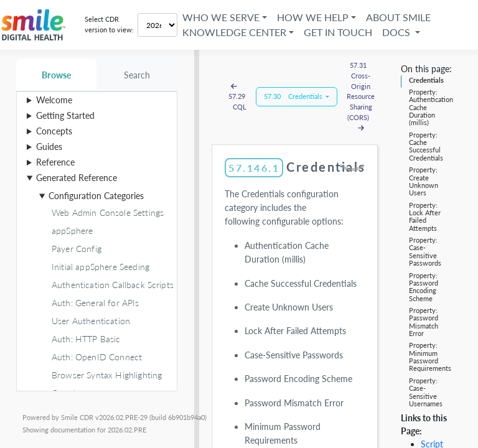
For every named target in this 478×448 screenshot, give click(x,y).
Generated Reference (77, 178)
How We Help (313, 17)
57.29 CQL (237, 97)
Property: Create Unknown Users (424, 181)
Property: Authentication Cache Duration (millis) (431, 107)
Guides (49, 147)
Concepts (54, 131)
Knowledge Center (234, 32)
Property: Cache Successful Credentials (426, 146)
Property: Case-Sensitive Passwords (425, 251)
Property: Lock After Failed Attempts (425, 217)
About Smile (398, 17)
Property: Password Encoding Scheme (424, 287)
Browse (56, 75)
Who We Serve (221, 17)
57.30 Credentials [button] (294, 96)
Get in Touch (338, 32)
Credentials (426, 80)
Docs (397, 32)
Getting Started (65, 115)
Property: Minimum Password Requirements (430, 357)
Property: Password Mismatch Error (424, 322)
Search (137, 75)
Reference (55, 162)
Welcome (54, 100)
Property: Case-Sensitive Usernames (426, 392)
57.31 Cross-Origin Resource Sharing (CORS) (361, 96)
